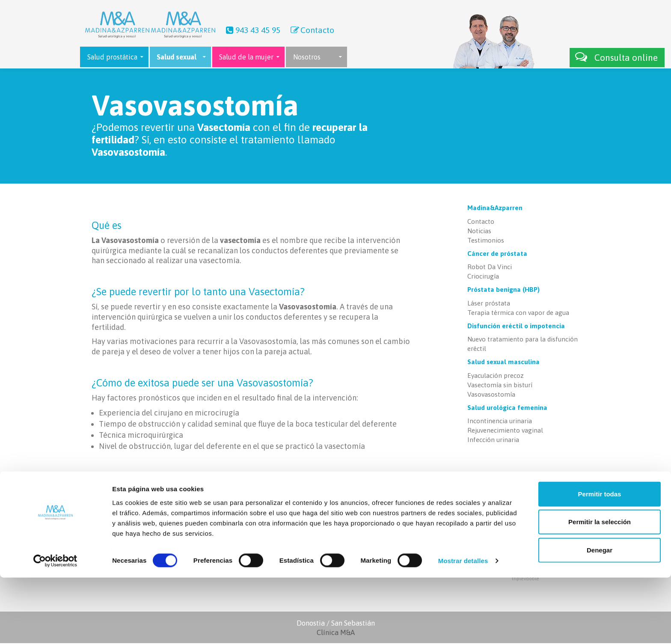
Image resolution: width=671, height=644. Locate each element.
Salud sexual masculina (503, 363)
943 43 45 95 (252, 30)
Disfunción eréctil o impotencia (516, 327)
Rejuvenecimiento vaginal (505, 431)
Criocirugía (483, 277)
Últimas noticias (366, 520)
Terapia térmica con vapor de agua (518, 313)
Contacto (312, 30)
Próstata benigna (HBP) (503, 291)
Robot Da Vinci (490, 268)
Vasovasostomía (491, 395)
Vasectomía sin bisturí (500, 386)
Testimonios (486, 241)
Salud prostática (112, 57)
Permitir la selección (600, 588)
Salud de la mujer (246, 57)
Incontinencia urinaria (500, 422)
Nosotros (307, 57)
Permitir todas (600, 560)
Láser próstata (489, 304)
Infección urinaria (493, 441)
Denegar (600, 616)
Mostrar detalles (463, 627)
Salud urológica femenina (507, 408)
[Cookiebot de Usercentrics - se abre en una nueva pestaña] (55, 627)
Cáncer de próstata (497, 254)
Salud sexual (177, 57)
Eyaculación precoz (496, 376)
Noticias (479, 232)
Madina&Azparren (495, 209)
